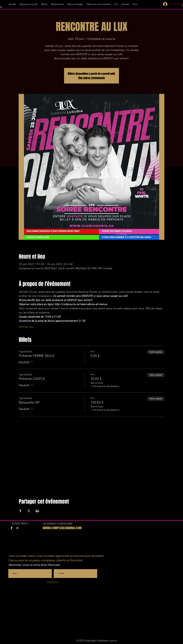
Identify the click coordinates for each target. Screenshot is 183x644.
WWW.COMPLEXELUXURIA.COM (62, 528)
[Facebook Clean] (12, 528)
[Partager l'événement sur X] (29, 511)
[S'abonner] (53, 582)
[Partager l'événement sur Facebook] (20, 511)
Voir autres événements (92, 78)
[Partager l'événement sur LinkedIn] (37, 511)
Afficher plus (27, 327)
